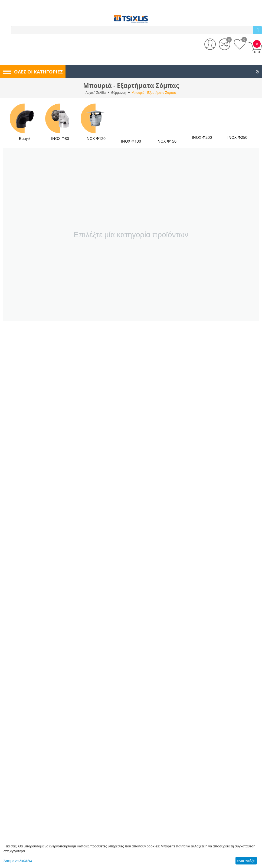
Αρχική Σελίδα (96, 93)
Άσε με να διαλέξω (18, 861)
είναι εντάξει (246, 861)
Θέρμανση (119, 93)
